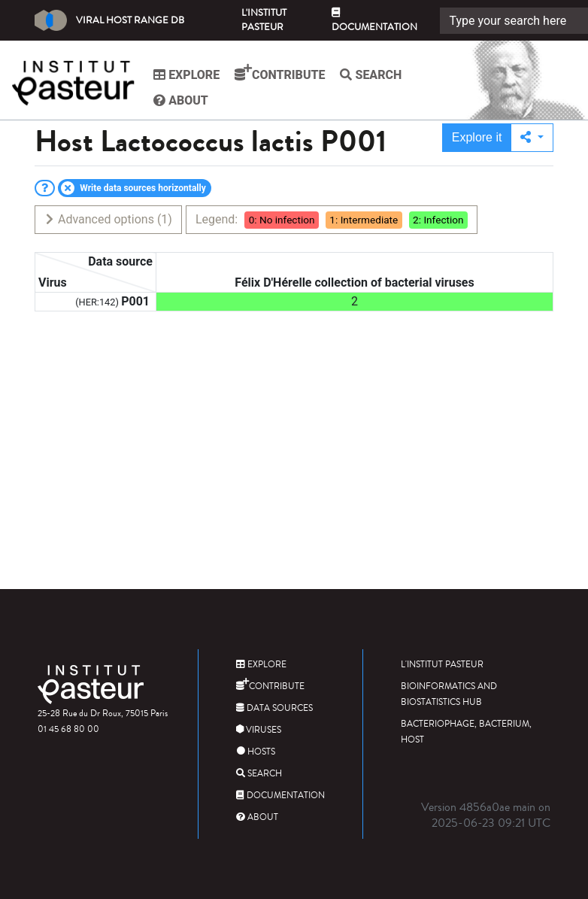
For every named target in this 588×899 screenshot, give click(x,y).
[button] (532, 138)
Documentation (374, 21)
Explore (189, 75)
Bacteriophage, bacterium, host (466, 732)
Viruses (259, 730)
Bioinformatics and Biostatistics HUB (449, 694)
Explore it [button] (477, 137)
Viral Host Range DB (109, 20)
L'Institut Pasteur (264, 20)
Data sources (274, 708)
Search (373, 75)
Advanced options (108, 219)
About (183, 100)
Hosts (256, 752)
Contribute (282, 73)
